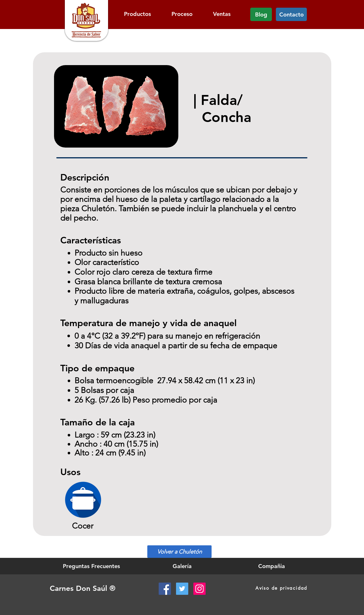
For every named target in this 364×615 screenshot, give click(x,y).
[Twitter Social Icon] (182, 589)
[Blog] (261, 14)
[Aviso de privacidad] (281, 588)
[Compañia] (272, 566)
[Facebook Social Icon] (165, 589)
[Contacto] (291, 14)
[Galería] (182, 566)
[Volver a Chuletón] (179, 552)
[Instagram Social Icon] (199, 589)
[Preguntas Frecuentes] (91, 566)
